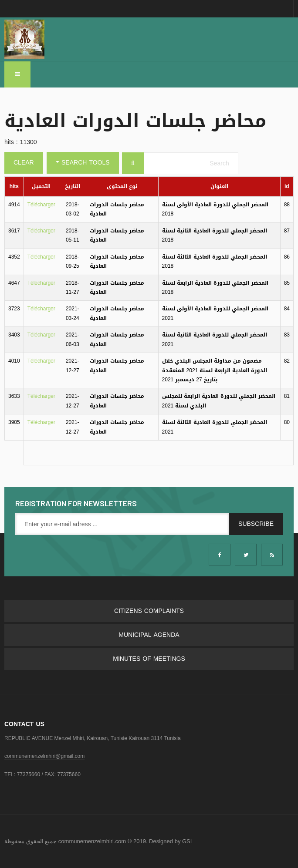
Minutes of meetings (149, 659)
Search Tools (83, 163)
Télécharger (41, 205)
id (287, 186)
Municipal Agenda (149, 635)
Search (240, 152)
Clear (24, 163)
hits (14, 186)
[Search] (133, 163)
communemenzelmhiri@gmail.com (44, 756)
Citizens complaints (149, 611)
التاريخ (73, 186)
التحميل (41, 186)
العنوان (219, 186)
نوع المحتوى (122, 186)
